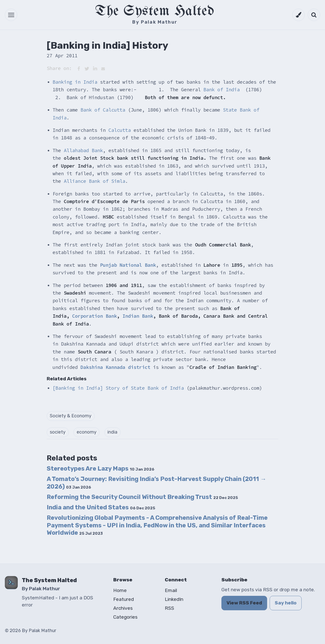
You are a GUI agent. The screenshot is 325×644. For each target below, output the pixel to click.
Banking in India (75, 82)
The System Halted (155, 11)
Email (171, 590)
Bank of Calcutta (103, 110)
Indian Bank (138, 316)
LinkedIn (174, 599)
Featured (124, 599)
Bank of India (222, 90)
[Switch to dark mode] (298, 15)
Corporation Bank (94, 316)
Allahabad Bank (83, 150)
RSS (169, 608)
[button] (11, 15)
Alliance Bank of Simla (94, 181)
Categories (125, 617)
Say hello (286, 603)
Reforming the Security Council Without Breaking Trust (142, 497)
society (58, 432)
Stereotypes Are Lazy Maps (101, 469)
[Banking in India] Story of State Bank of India (118, 388)
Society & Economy (71, 416)
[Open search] (314, 15)
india (112, 432)
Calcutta (120, 130)
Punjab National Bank (128, 265)
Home (120, 590)
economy (87, 432)
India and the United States (101, 507)
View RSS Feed (244, 603)
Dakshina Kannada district (115, 367)
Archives (123, 608)
